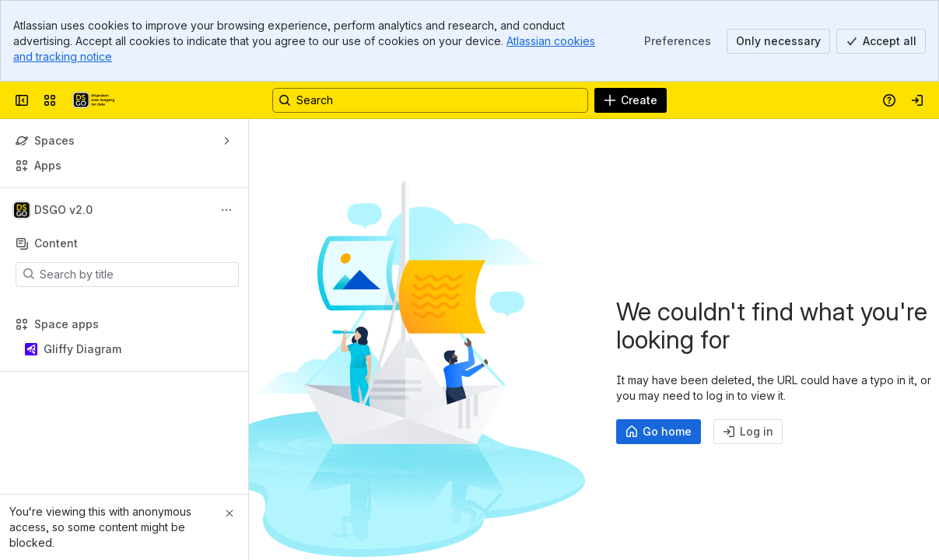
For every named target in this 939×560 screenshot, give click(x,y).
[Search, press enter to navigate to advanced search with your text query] (430, 100)
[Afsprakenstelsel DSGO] (93, 100)
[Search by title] (137, 275)
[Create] (631, 100)
